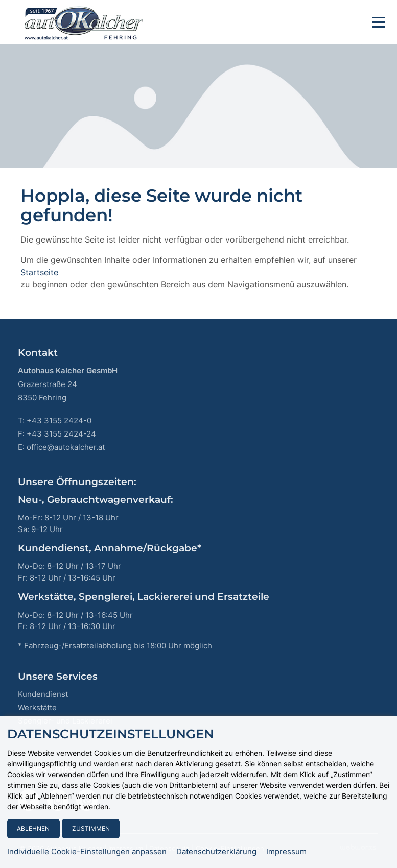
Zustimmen (91, 828)
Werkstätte (37, 707)
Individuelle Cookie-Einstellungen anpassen (87, 852)
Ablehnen (33, 828)
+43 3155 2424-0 (59, 420)
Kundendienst (43, 694)
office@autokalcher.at (66, 447)
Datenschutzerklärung (216, 852)
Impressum (286, 852)
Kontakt (38, 353)
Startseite (39, 272)
